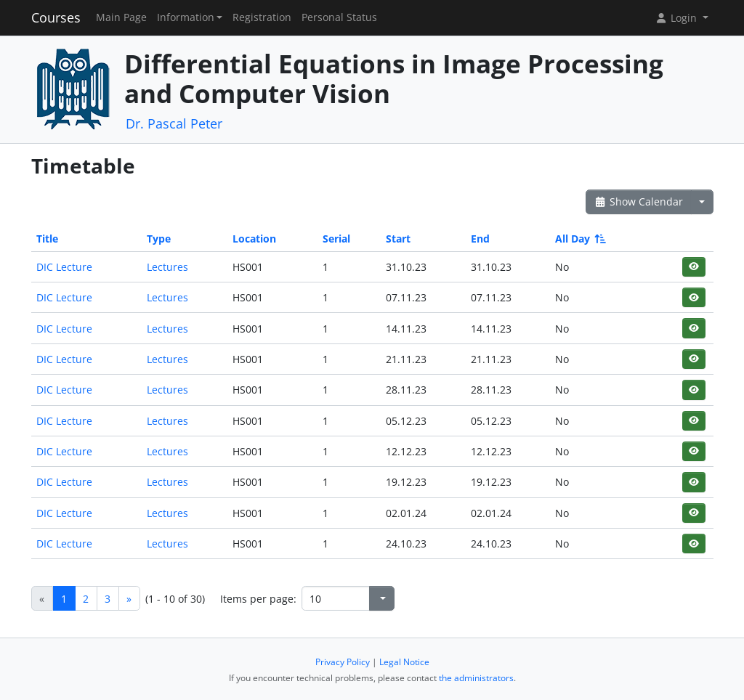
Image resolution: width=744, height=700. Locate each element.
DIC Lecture (64, 267)
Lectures (167, 267)
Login (677, 18)
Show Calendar (639, 202)
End (480, 239)
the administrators (476, 678)
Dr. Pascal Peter (174, 123)
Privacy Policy (343, 662)
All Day (579, 239)
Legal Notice (404, 662)
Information (186, 17)
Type (159, 239)
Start (398, 239)
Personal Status (339, 17)
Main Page (121, 17)
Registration (262, 17)
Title (47, 239)
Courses (56, 17)
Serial (336, 239)
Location (254, 239)
